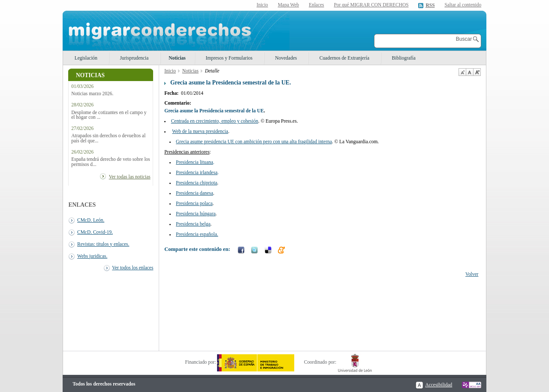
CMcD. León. (91, 220)
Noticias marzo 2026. (92, 94)
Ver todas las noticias (130, 177)
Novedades (286, 58)
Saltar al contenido (463, 5)
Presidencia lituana (195, 162)
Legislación (86, 58)
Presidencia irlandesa (197, 172)
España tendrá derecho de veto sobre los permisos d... (111, 162)
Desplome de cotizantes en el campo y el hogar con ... (109, 115)
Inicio (262, 5)
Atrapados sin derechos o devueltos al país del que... (108, 138)
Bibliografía (404, 58)
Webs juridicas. (92, 256)
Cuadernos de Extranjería (344, 58)
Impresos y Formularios (229, 58)
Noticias (177, 58)
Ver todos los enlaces (133, 268)
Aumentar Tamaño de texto (477, 72)
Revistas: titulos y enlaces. (103, 244)
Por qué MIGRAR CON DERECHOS (371, 5)
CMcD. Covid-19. (95, 232)
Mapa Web (288, 5)
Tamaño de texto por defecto (469, 72)
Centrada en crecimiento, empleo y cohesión (215, 121)
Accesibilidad (439, 385)
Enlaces (317, 5)
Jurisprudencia (134, 58)
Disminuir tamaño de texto (462, 72)
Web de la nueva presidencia (200, 131)
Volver (472, 274)
